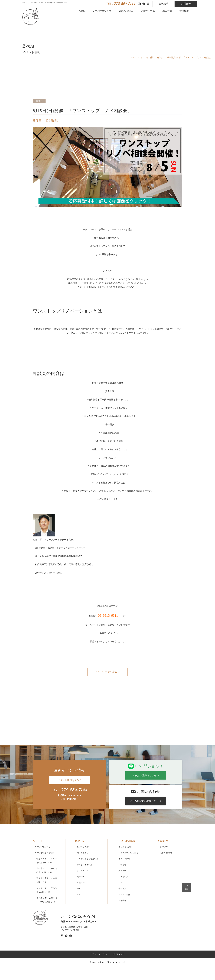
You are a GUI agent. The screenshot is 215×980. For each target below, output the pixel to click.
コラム (121, 859)
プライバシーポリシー (100, 930)
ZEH (79, 865)
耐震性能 (81, 859)
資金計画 (81, 853)
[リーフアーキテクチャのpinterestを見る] (71, 912)
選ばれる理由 (126, 11)
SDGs (79, 871)
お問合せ (186, 4)
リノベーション (84, 847)
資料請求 (163, 4)
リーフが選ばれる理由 (45, 829)
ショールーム (148, 11)
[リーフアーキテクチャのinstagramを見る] (62, 912)
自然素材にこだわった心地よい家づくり (47, 846)
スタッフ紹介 (124, 871)
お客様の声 (123, 853)
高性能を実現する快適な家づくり (47, 856)
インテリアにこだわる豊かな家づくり (47, 866)
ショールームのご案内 (128, 829)
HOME (81, 11)
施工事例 (167, 11)
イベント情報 (124, 835)
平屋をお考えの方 (85, 841)
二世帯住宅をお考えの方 (87, 835)
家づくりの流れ (84, 823)
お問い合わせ (166, 829)
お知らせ (122, 841)
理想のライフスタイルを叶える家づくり (47, 837)
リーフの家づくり (102, 11)
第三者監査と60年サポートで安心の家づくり (47, 876)
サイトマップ (119, 930)
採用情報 (122, 877)
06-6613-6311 (108, 615)
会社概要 (184, 11)
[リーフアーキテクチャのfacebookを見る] (66, 912)
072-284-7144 (124, 4)
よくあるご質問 (125, 823)
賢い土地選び (83, 829)
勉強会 (39, 101)
